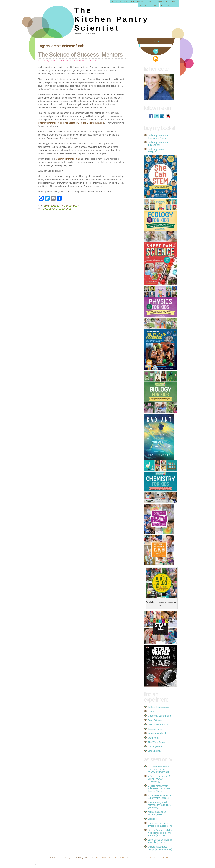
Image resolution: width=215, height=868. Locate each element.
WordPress (167, 858)
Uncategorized (155, 746)
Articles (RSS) (101, 858)
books (151, 711)
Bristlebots (153, 819)
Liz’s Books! (169, 5)
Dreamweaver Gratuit (143, 858)
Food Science (155, 720)
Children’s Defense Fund (68, 159)
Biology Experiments (158, 707)
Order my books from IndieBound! (158, 144)
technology (153, 738)
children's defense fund (52, 205)
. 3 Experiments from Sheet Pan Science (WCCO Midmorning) (158, 769)
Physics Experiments (158, 724)
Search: (156, 42)
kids (64, 205)
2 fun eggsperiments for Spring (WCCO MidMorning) (160, 779)
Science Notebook (157, 733)
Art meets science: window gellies (157, 813)
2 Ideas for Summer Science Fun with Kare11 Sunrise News (160, 788)
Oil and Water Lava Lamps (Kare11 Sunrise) (160, 848)
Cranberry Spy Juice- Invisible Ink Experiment (160, 824)
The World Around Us (49, 208)
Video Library (155, 751)
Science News (155, 729)
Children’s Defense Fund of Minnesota (57, 123)
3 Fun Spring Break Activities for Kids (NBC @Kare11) (159, 805)
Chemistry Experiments (160, 716)
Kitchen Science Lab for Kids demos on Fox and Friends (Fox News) (160, 833)
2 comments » (65, 208)
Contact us (120, 2)
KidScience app (141, 2)
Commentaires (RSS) (116, 858)
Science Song (149, 5)
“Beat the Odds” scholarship (91, 123)
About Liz (161, 2)
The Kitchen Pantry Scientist (112, 19)
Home (174, 2)
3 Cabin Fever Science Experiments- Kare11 (159, 797)
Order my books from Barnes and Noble (158, 137)
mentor (69, 205)
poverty (76, 205)
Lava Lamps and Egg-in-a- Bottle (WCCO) (160, 841)
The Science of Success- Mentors (80, 55)
